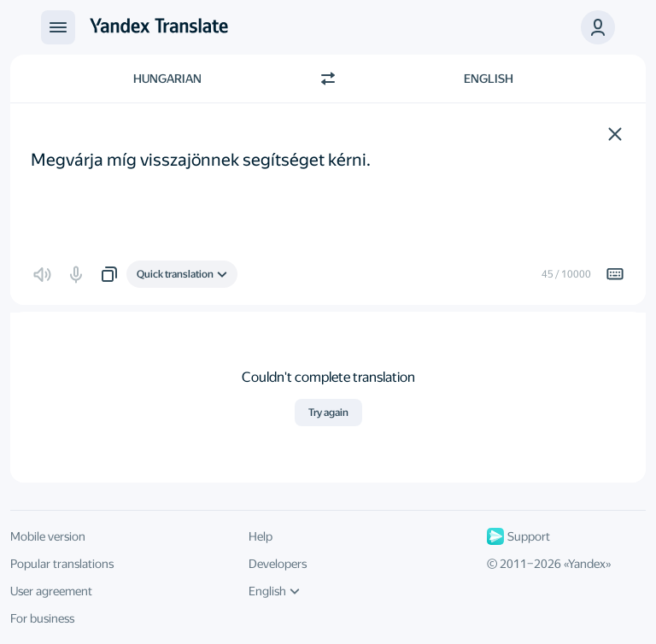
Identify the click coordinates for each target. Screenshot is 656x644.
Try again (328, 413)
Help (261, 536)
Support (518, 536)
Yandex (587, 564)
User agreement (51, 591)
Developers (278, 564)
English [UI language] (274, 591)
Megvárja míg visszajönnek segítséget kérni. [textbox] (201, 148)
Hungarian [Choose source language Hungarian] (167, 79)
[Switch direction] (328, 79)
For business (42, 618)
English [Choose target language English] (489, 79)
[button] (615, 134)
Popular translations (62, 564)
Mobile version (48, 536)
